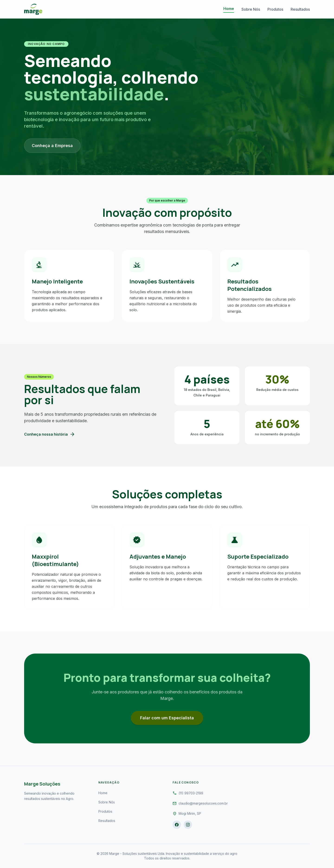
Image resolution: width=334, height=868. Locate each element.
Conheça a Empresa (52, 146)
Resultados (300, 9)
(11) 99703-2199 (191, 793)
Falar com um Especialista (167, 718)
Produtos (275, 9)
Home (229, 9)
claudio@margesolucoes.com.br (203, 803)
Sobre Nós (251, 9)
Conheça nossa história (50, 434)
